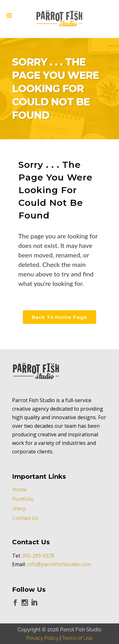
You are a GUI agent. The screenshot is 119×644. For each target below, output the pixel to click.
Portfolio (23, 499)
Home (20, 489)
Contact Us (25, 518)
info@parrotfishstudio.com (59, 564)
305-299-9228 (38, 556)
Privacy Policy (42, 638)
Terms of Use (77, 638)
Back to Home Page (60, 317)
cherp (19, 508)
